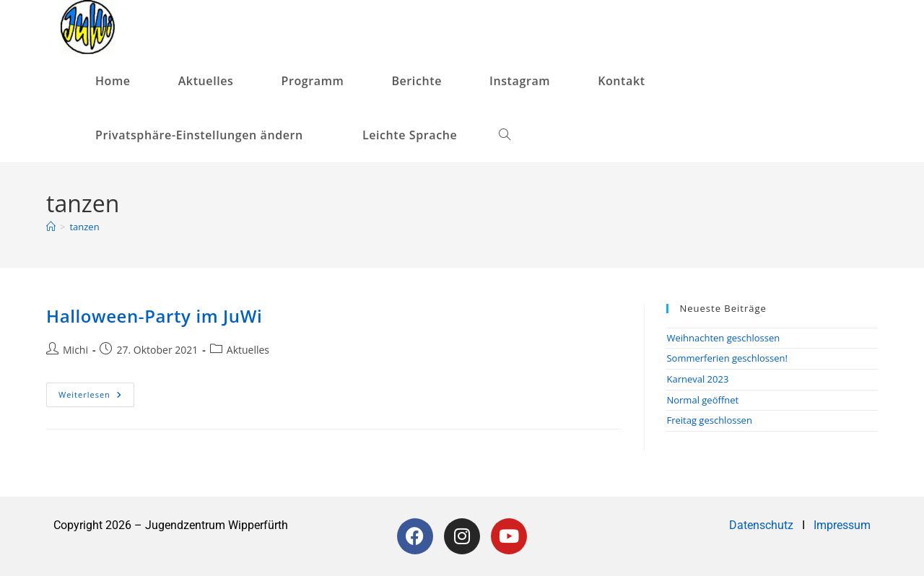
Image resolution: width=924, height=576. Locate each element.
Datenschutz (763, 525)
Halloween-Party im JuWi (154, 316)
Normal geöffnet (702, 400)
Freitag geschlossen (709, 420)
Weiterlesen (96, 391)
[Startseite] (51, 227)
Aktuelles (248, 350)
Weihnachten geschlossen (723, 338)
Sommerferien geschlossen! (727, 358)
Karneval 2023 (697, 379)
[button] (205, 135)
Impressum (842, 525)
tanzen (84, 227)
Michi (75, 350)
